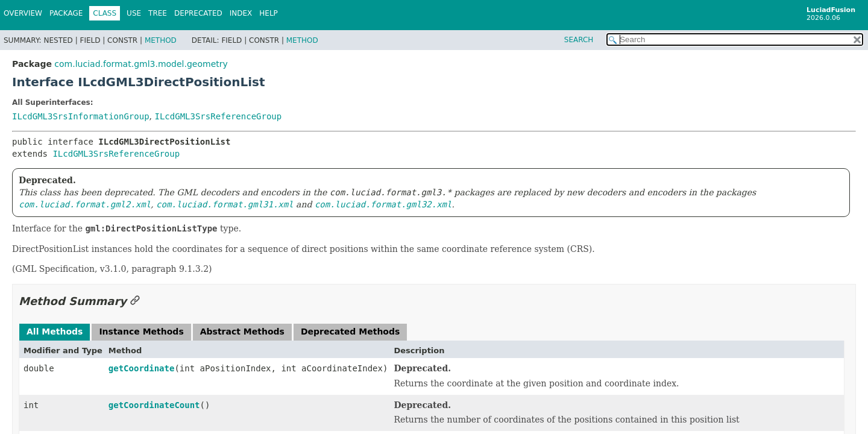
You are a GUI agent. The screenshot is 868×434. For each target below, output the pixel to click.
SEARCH (579, 40)
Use (134, 13)
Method (161, 40)
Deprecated (198, 13)
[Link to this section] (135, 301)
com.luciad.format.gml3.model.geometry (141, 64)
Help (269, 13)
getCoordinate (142, 368)
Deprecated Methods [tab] (350, 332)
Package (66, 13)
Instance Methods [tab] (141, 332)
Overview (23, 13)
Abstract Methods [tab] (242, 332)
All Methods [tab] (55, 332)
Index (241, 13)
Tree (158, 13)
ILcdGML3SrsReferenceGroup (218, 116)
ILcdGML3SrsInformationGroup (81, 116)
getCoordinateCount (154, 405)
